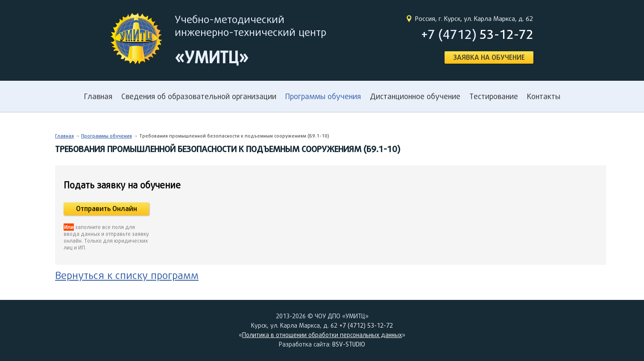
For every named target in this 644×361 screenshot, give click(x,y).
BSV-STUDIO (349, 344)
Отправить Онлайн (107, 209)
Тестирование (494, 96)
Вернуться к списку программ (127, 275)
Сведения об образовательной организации (199, 96)
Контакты (544, 96)
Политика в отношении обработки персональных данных (322, 335)
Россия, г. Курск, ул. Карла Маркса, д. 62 (474, 19)
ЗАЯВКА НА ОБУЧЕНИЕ (489, 57)
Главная (98, 96)
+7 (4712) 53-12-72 (366, 326)
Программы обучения (323, 96)
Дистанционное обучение (415, 96)
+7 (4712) (477, 34)
